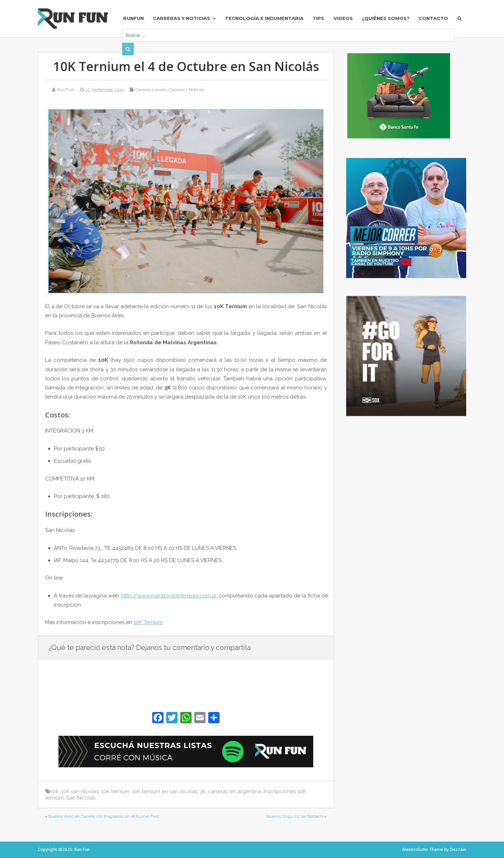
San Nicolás (81, 798)
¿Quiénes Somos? (386, 18)
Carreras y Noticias (181, 18)
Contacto (433, 18)
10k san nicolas (80, 791)
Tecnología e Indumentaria (264, 18)
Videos (343, 18)
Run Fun (65, 90)
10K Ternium (148, 622)
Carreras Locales (151, 90)
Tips (318, 18)
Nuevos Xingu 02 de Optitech (295, 816)
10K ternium (115, 791)
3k (203, 791)
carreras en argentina (234, 791)
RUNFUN (134, 18)
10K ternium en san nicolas (165, 791)
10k (55, 791)
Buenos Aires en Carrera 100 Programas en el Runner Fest (104, 816)
